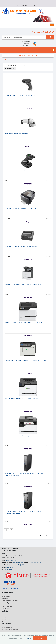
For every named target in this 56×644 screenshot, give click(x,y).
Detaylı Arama (26, 46)
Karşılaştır (26, 44)
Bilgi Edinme (5, 599)
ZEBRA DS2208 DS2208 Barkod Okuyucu (16, 133)
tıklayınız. (28, 638)
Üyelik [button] (26, 6)
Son (11, 530)
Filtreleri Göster (10, 68)
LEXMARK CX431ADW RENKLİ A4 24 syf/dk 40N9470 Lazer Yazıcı (24, 436)
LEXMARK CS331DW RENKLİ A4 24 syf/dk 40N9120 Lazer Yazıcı (23, 398)
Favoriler (26, 42)
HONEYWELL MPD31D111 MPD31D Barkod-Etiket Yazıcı (21, 247)
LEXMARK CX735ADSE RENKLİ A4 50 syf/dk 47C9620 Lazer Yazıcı (24, 285)
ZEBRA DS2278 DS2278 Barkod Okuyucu (16, 171)
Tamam (40, 638)
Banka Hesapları (6, 596)
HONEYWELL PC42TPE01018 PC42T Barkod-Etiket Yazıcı (21, 209)
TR (27, 1)
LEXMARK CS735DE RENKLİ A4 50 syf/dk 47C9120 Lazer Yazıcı (23, 323)
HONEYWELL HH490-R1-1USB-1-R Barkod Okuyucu (20, 95)
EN (29, 1)
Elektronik (6, 60)
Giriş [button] (37, 6)
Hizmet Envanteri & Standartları (10, 601)
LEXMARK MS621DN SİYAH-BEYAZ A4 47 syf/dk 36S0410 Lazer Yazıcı (25, 360)
